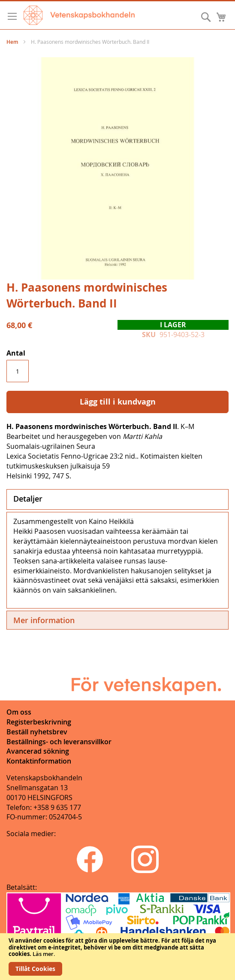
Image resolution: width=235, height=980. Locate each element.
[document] (117, 957)
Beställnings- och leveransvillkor (59, 742)
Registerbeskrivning (39, 722)
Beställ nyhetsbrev (37, 732)
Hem (12, 42)
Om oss (19, 712)
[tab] (117, 499)
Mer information (44, 620)
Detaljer (28, 499)
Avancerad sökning (38, 751)
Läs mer (43, 954)
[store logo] (79, 15)
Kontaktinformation (39, 761)
